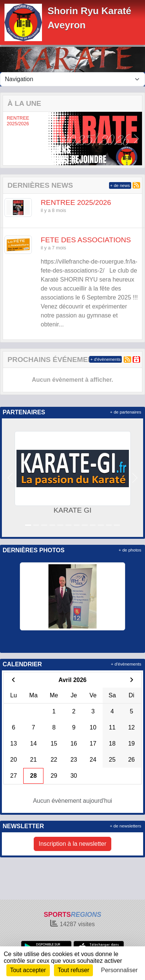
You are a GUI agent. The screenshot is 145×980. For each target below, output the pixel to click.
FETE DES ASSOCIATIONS (86, 240)
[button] (9, 139)
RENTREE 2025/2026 (18, 121)
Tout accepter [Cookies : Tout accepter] (28, 970)
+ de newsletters (126, 826)
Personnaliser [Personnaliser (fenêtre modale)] (120, 970)
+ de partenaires (126, 412)
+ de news (120, 185)
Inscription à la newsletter (72, 844)
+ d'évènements (105, 359)
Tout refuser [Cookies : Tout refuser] (73, 970)
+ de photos (130, 550)
